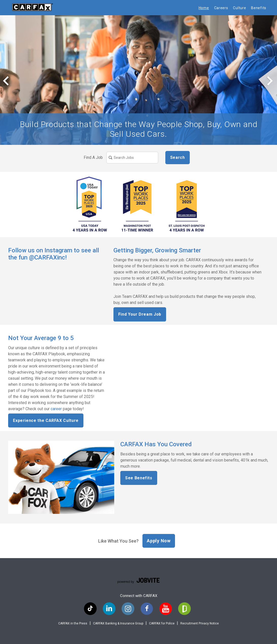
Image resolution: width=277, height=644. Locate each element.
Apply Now (159, 541)
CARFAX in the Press (73, 623)
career (56, 409)
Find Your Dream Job (140, 314)
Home (204, 8)
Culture (239, 8)
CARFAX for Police (162, 623)
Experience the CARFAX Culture (46, 420)
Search (178, 157)
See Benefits (139, 478)
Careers (221, 8)
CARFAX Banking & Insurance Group (118, 623)
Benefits (259, 8)
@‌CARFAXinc (47, 257)
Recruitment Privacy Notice (200, 623)
